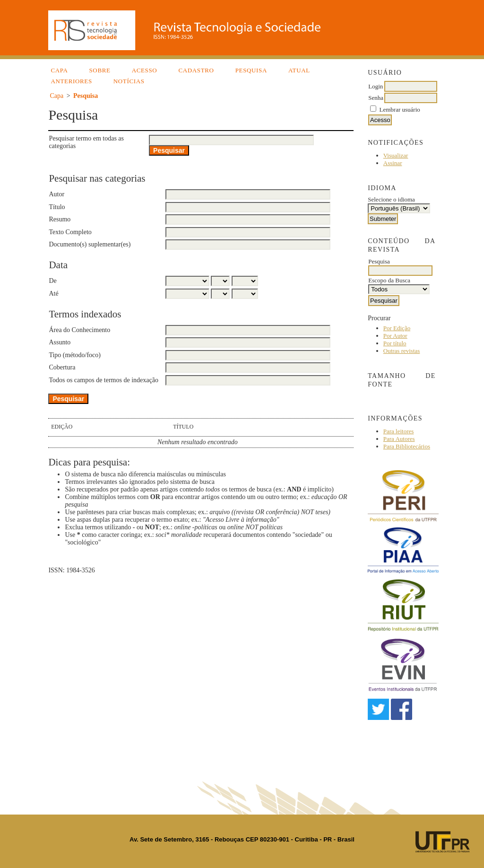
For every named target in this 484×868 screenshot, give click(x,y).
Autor (56, 194)
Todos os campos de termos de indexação (104, 380)
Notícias (129, 81)
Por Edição (397, 328)
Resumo (60, 219)
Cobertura (62, 367)
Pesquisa (251, 70)
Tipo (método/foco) (75, 355)
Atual (299, 70)
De (52, 281)
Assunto (60, 342)
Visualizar (396, 155)
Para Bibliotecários (407, 446)
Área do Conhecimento (79, 330)
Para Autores (399, 439)
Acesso (145, 70)
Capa (59, 70)
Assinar (393, 163)
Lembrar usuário (400, 110)
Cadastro (196, 70)
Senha (376, 98)
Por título (395, 343)
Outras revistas (402, 351)
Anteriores (71, 81)
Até (53, 294)
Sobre (99, 70)
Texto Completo (70, 232)
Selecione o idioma (391, 199)
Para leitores (399, 431)
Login (376, 86)
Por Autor (395, 336)
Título (57, 207)
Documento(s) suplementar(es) (90, 244)
